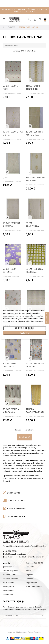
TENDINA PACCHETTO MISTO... (36, 411)
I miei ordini (30, 567)
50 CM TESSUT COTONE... (10, 271)
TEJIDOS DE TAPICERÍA (11, 276)
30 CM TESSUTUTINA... (33, 225)
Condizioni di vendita (10, 579)
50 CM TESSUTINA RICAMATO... (11, 225)
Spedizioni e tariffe (10, 575)
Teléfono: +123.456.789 (34, 563)
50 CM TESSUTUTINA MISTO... (13, 133)
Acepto (25, 333)
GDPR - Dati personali (34, 587)
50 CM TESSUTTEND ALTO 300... (36, 365)
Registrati (29, 575)
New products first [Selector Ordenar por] (25, 45)
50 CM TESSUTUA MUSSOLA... (34, 271)
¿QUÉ (5, 178)
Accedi (28, 571)
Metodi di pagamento (10, 571)
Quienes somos (8, 567)
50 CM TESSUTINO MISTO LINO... (35, 133)
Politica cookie (8, 590)
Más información (37, 321)
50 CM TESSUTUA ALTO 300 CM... (11, 411)
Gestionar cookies (25, 328)
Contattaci (30, 579)
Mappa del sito (31, 583)
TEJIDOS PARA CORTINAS (12, 93)
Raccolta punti (8, 594)
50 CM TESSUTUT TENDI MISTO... (11, 365)
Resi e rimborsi (8, 583)
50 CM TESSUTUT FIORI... (11, 88)
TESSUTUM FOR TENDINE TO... (34, 88)
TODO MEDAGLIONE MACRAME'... (35, 179)
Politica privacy (8, 587)
